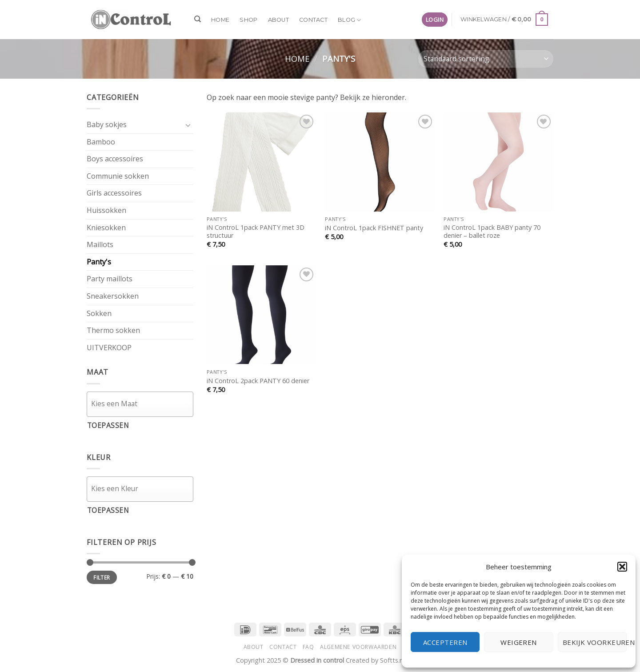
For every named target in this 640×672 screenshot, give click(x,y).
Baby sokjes (107, 124)
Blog (349, 20)
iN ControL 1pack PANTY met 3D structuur (256, 232)
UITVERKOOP (109, 348)
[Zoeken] (198, 19)
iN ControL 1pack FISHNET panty (374, 228)
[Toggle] (188, 125)
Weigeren (519, 642)
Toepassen (108, 425)
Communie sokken (118, 176)
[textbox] (142, 404)
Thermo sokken (113, 330)
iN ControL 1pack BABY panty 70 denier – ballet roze (492, 232)
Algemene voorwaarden (358, 647)
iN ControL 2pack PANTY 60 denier (258, 381)
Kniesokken (106, 228)
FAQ (308, 647)
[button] (622, 567)
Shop (248, 20)
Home (220, 20)
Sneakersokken (113, 296)
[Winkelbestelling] (486, 59)
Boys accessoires (115, 159)
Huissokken (106, 210)
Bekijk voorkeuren (595, 642)
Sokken (99, 313)
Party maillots (110, 279)
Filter (102, 577)
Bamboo (101, 142)
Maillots (100, 244)
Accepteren (445, 642)
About (278, 20)
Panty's (99, 262)
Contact (313, 20)
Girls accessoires (114, 193)
